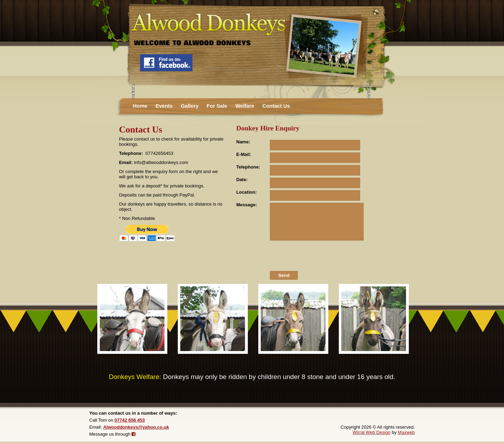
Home (140, 106)
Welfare (245, 106)
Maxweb (406, 432)
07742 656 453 (130, 420)
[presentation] (322, 257)
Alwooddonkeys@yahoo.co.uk (136, 427)
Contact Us (276, 106)
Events (164, 106)
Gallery (190, 106)
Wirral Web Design (371, 432)
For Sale (217, 106)
